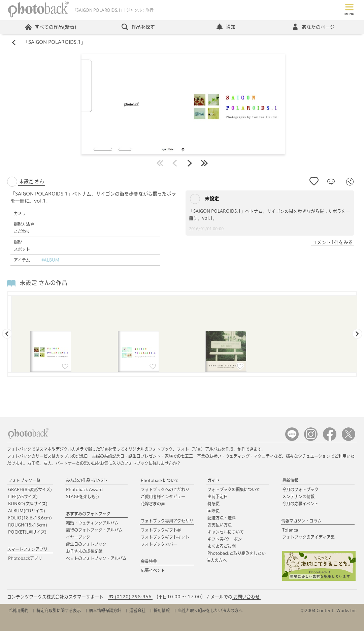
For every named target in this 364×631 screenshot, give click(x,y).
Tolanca (290, 530)
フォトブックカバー (159, 544)
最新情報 (290, 480)
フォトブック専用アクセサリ (167, 521)
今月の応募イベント (300, 504)
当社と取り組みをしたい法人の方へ (210, 610)
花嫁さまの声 (153, 504)
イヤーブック (78, 537)
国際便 (213, 511)
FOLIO (30, 518)
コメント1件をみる (333, 242)
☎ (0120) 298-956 (130, 597)
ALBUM (27, 511)
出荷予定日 (218, 497)
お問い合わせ (246, 597)
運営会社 (137, 610)
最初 (160, 163)
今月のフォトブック (300, 489)
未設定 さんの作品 (44, 283)
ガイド (213, 480)
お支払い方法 (220, 525)
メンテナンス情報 (298, 497)
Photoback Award (84, 489)
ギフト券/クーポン (225, 539)
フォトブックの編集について (234, 489)
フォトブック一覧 (24, 480)
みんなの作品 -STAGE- (87, 480)
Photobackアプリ (25, 558)
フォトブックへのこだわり (165, 489)
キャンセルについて (226, 532)
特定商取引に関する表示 (59, 610)
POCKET (27, 532)
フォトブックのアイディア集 (308, 537)
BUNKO (28, 504)
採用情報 (162, 610)
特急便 (213, 504)
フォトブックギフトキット (165, 537)
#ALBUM (50, 260)
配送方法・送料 (222, 518)
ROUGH (28, 525)
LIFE (23, 497)
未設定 (204, 199)
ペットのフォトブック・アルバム (96, 558)
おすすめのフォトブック (88, 514)
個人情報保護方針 (105, 610)
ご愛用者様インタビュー (163, 497)
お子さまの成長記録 (84, 551)
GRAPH (30, 489)
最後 (204, 163)
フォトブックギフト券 (161, 530)
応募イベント (153, 570)
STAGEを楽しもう (83, 497)
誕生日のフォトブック (86, 544)
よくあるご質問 (222, 546)
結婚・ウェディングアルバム (92, 523)
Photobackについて (160, 480)
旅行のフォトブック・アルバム (94, 530)
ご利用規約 (18, 610)
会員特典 (149, 561)
